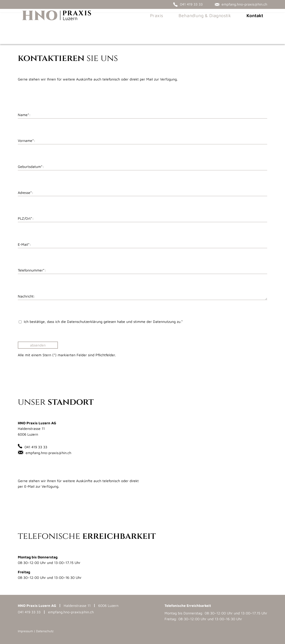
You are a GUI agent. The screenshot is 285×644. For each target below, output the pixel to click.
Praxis (161, 24)
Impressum (25, 631)
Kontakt (259, 24)
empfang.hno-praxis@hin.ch (48, 453)
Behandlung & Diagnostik (209, 24)
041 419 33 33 (36, 447)
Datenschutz (45, 631)
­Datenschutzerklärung (85, 322)
